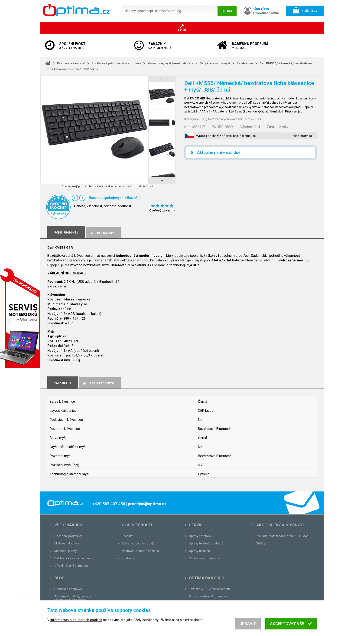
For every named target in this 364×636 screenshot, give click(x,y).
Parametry (102, 233)
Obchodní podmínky (68, 536)
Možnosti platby (65, 551)
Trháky (261, 543)
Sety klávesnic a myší (215, 63)
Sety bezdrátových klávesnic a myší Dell (231, 119)
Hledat (227, 11)
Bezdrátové (245, 63)
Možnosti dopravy (67, 543)
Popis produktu (98, 383)
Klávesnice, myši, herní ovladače (170, 63)
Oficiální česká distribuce (71, 566)
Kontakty (128, 558)
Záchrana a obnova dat (205, 558)
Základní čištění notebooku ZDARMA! (282, 536)
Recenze (127, 536)
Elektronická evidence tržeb (73, 558)
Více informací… (304, 136)
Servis (196, 525)
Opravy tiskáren (199, 551)
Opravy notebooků (201, 536)
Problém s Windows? (69, 589)
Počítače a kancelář (71, 63)
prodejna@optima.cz (213, 596)
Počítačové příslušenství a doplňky (116, 63)
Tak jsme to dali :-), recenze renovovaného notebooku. (73, 598)
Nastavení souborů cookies (140, 551)
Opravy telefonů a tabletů (206, 543)
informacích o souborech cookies (76, 627)
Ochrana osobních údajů (138, 543)
